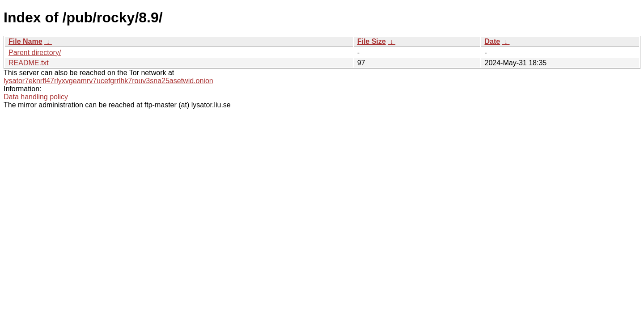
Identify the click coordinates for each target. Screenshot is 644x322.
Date (492, 41)
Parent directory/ (35, 53)
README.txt (29, 63)
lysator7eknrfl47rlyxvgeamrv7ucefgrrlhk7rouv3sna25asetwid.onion (108, 81)
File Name (25, 41)
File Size (372, 41)
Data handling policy (36, 97)
